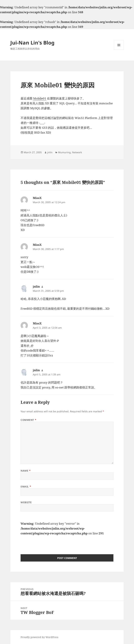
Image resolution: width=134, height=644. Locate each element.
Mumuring (64, 152)
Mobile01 (40, 98)
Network (77, 152)
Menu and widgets (119, 50)
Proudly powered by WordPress (39, 637)
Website (26, 502)
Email (26, 486)
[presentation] (47, 543)
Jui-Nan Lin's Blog (32, 43)
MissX (37, 198)
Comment (28, 420)
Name (26, 471)
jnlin (50, 152)
